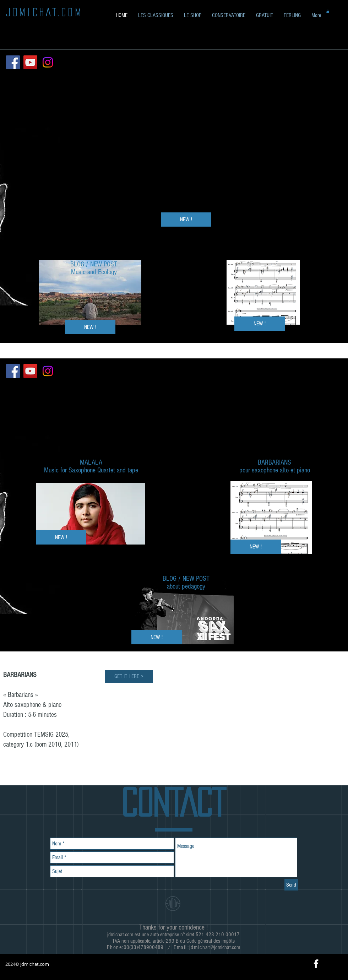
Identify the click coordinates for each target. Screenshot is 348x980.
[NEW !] (260, 324)
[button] (265, 15)
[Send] (291, 885)
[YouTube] (30, 62)
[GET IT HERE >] (129, 676)
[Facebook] (13, 62)
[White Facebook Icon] (316, 964)
